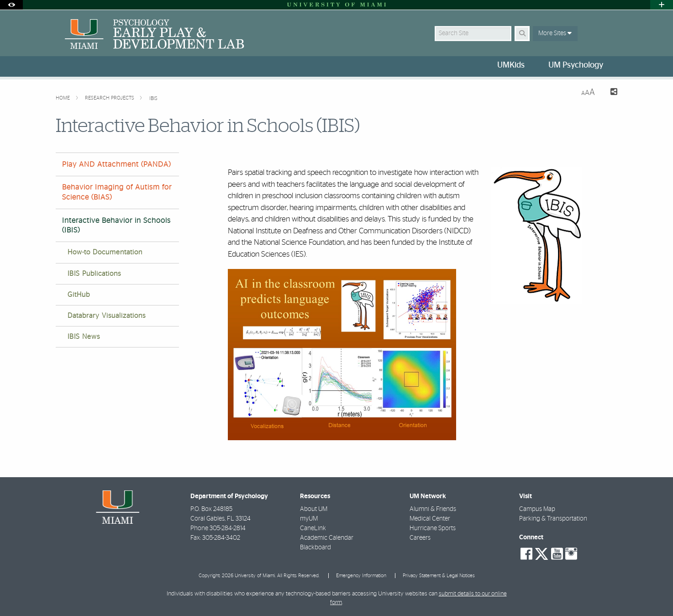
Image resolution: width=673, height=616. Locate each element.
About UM (314, 509)
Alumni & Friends (433, 509)
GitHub (79, 295)
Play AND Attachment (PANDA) (116, 164)
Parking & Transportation (553, 519)
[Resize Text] (588, 92)
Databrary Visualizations (107, 316)
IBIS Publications (94, 274)
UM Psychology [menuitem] (576, 65)
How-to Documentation (105, 252)
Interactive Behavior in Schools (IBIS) (116, 225)
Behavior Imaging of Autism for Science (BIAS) (117, 192)
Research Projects (110, 98)
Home (63, 98)
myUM (309, 519)
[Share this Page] (610, 93)
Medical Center (430, 519)
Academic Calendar (327, 538)
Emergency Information (361, 576)
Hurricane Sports (433, 528)
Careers (420, 538)
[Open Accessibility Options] (11, 5)
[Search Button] (522, 34)
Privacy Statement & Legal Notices (439, 576)
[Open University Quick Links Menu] (662, 5)
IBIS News (84, 337)
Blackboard (315, 548)
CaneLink (313, 528)
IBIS (153, 98)
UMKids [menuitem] (511, 65)
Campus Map (537, 509)
